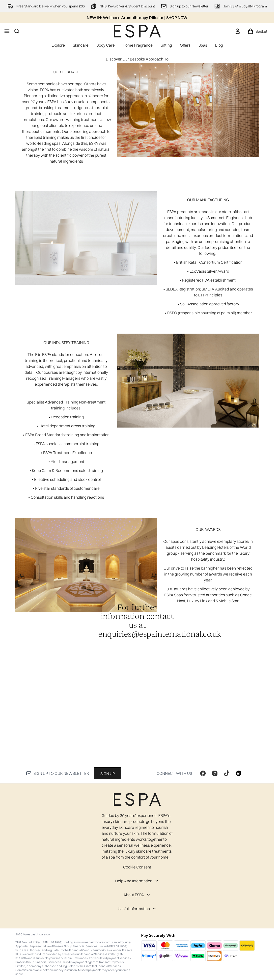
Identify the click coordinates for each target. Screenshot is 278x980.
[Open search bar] (17, 31)
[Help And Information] (137, 881)
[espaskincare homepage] (137, 31)
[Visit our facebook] (203, 773)
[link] (238, 31)
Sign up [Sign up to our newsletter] (108, 774)
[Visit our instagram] (215, 773)
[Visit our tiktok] (227, 773)
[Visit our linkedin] (239, 773)
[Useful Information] (137, 909)
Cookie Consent (137, 867)
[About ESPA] (137, 895)
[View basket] (257, 31)
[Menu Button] (7, 31)
